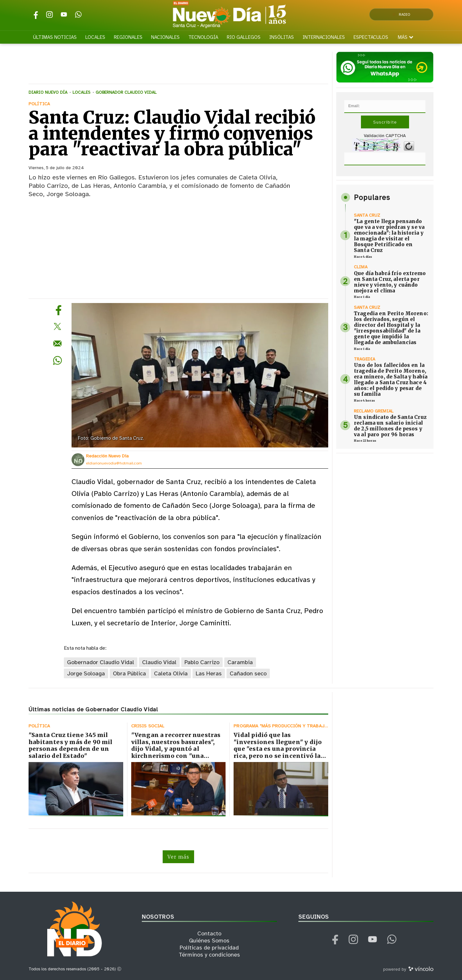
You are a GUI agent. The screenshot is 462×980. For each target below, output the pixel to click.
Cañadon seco (248, 673)
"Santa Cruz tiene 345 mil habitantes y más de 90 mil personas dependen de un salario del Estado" (71, 745)
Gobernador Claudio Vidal (101, 662)
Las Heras (209, 673)
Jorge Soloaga (86, 673)
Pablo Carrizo (202, 662)
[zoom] (200, 375)
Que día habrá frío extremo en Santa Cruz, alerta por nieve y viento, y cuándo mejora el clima (390, 282)
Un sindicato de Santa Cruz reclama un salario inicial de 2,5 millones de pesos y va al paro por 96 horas (390, 426)
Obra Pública (129, 673)
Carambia (240, 662)
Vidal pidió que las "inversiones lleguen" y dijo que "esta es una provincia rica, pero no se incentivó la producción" (278, 749)
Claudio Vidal (159, 662)
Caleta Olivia (171, 673)
